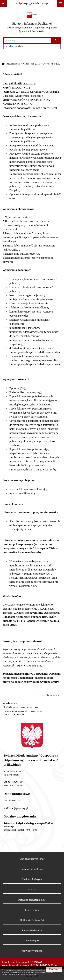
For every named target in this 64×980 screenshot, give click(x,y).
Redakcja (32, 890)
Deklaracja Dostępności (32, 920)
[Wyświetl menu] (60, 4)
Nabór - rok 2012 (31, 64)
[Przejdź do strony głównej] (32, 22)
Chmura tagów (32, 941)
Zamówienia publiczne (32, 869)
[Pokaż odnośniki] (4, 4)
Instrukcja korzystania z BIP (32, 900)
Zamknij (54, 970)
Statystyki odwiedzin (32, 930)
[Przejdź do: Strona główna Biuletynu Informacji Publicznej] (3, 64)
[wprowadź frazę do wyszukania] (27, 41)
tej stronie (27, 972)
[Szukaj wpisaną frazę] (56, 41)
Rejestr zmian (32, 910)
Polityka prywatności (32, 951)
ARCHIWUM (13, 64)
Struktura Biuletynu (32, 879)
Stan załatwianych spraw (32, 859)
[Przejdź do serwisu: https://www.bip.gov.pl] (32, 4)
